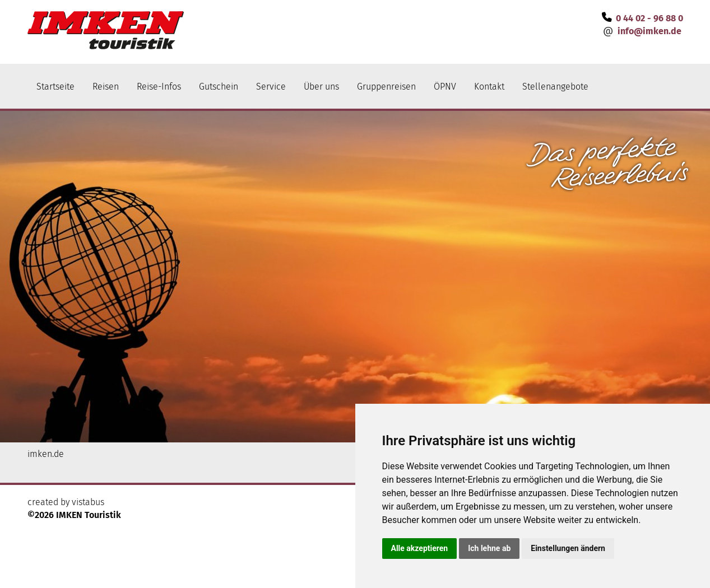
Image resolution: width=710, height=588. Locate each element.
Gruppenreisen (386, 87)
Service (271, 87)
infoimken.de (649, 31)
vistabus (88, 502)
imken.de (46, 454)
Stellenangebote (555, 87)
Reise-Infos (159, 87)
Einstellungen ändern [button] (568, 548)
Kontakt (489, 87)
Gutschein (219, 87)
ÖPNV (445, 87)
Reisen (106, 87)
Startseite (55, 87)
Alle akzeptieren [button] (420, 548)
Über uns (321, 87)
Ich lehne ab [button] (489, 548)
